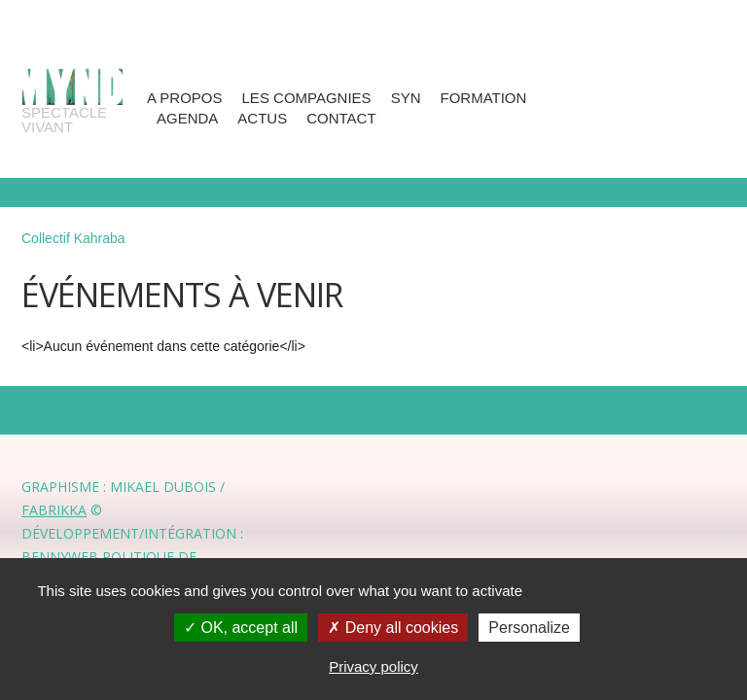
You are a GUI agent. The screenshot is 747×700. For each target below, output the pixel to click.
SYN (406, 98)
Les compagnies (307, 98)
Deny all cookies (393, 628)
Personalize (529, 628)
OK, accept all (241, 628)
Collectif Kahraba (73, 238)
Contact (341, 118)
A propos (185, 98)
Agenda (187, 118)
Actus (262, 118)
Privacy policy (373, 666)
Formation (483, 98)
